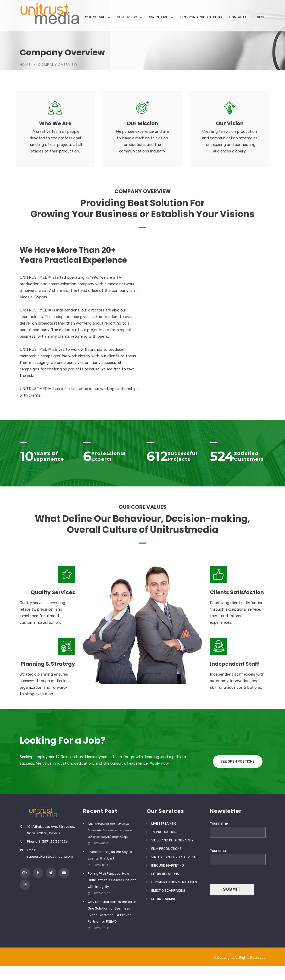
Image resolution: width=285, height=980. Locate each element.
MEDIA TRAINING (164, 899)
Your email (238, 855)
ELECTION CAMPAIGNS (168, 891)
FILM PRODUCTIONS (166, 849)
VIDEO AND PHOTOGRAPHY (172, 840)
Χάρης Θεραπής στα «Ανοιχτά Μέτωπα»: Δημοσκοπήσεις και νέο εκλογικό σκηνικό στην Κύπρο (111, 830)
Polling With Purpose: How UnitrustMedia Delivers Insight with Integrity (112, 880)
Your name (238, 828)
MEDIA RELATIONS (165, 874)
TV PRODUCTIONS (165, 832)
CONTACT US (239, 17)
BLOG (261, 17)
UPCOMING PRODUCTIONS (201, 17)
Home (25, 65)
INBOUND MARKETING (168, 865)
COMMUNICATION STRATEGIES (174, 882)
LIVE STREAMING (164, 823)
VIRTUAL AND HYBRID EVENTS (174, 857)
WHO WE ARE (95, 17)
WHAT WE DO (127, 17)
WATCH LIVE (159, 17)
